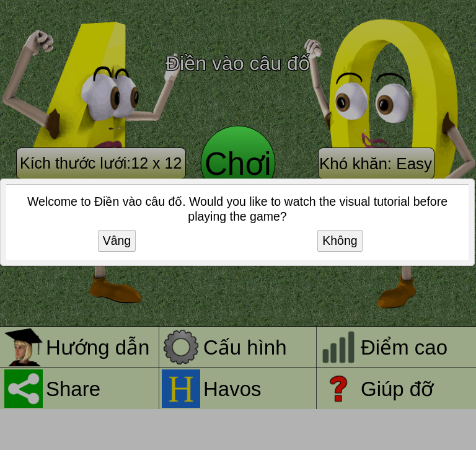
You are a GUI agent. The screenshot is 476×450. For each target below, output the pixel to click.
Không (340, 240)
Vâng (117, 240)
